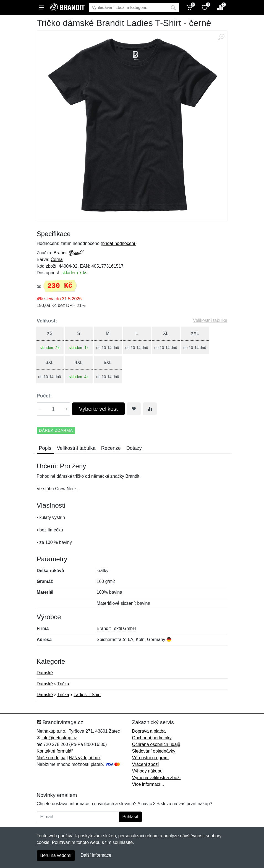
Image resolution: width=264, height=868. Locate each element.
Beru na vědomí (56, 855)
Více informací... (148, 784)
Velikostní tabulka (210, 320)
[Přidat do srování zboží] (150, 409)
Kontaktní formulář (55, 751)
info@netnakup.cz (59, 738)
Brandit (61, 253)
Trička (63, 684)
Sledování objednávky (154, 751)
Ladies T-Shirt (87, 695)
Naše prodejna (51, 758)
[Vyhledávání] (128, 8)
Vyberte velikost (98, 409)
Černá (57, 259)
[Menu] (42, 7)
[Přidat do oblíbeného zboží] (134, 409)
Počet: (44, 396)
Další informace (96, 855)
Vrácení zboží (146, 764)
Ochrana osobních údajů (156, 744)
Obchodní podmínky (152, 738)
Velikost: (47, 321)
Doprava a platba (149, 731)
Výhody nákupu (147, 771)
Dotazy (134, 448)
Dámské (45, 673)
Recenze (111, 448)
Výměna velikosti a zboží (156, 778)
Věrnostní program (151, 758)
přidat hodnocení (119, 243)
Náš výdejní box (85, 758)
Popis (45, 448)
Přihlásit (130, 817)
